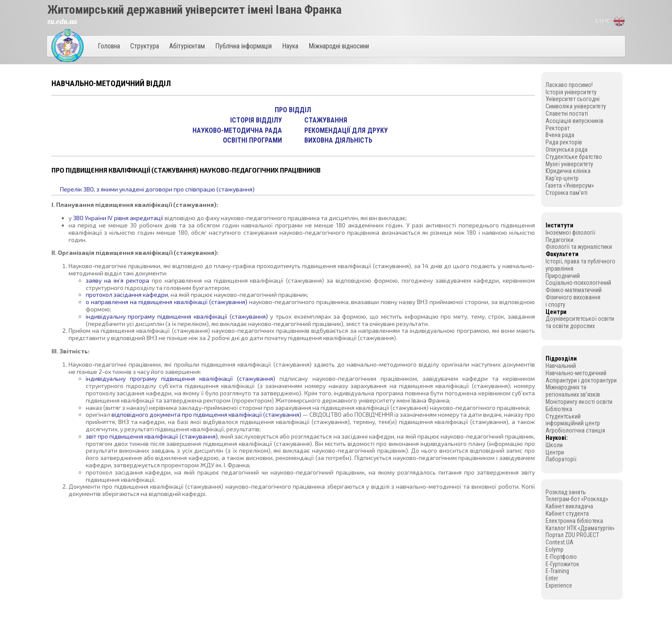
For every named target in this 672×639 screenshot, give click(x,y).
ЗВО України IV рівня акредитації (118, 218)
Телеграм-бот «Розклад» (577, 499)
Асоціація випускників (574, 121)
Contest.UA (559, 542)
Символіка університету (576, 106)
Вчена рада (560, 135)
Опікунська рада (567, 149)
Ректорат (558, 128)
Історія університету (571, 92)
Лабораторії (561, 459)
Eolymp (555, 549)
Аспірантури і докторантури (581, 380)
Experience (559, 585)
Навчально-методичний (576, 373)
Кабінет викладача (569, 506)
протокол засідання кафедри (127, 294)
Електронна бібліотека (574, 521)
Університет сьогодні (573, 99)
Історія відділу (256, 120)
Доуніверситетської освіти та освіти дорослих (580, 322)
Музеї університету (569, 164)
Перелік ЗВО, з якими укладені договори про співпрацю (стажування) (157, 189)
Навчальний (561, 366)
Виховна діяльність (338, 140)
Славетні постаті (567, 113)
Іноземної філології (570, 233)
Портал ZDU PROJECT (572, 535)
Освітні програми (252, 140)
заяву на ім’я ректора (117, 280)
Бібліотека (559, 409)
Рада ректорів (564, 142)
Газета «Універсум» (570, 185)
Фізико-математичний (574, 290)
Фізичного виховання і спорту (573, 301)
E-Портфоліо (561, 557)
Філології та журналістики (579, 247)
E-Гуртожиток (562, 564)
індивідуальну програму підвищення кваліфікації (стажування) (177, 316)
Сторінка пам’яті (567, 193)
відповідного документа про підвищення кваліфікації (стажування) (206, 414)
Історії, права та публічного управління (580, 265)
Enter (552, 578)
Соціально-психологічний (578, 283)
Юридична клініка (568, 171)
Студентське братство (574, 157)
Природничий (563, 276)
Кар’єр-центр (562, 178)
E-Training (557, 571)
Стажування (326, 120)
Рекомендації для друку (346, 130)
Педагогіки (559, 240)
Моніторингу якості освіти (579, 402)
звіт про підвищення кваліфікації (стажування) (152, 436)
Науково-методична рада (237, 130)
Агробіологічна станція (575, 430)
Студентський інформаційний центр (573, 420)
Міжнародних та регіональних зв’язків (573, 391)
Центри (555, 452)
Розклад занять (566, 492)
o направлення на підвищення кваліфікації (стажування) (166, 302)
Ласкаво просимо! (569, 85)
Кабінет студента (567, 514)
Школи (554, 445)
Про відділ (293, 110)
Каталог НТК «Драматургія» (580, 528)
